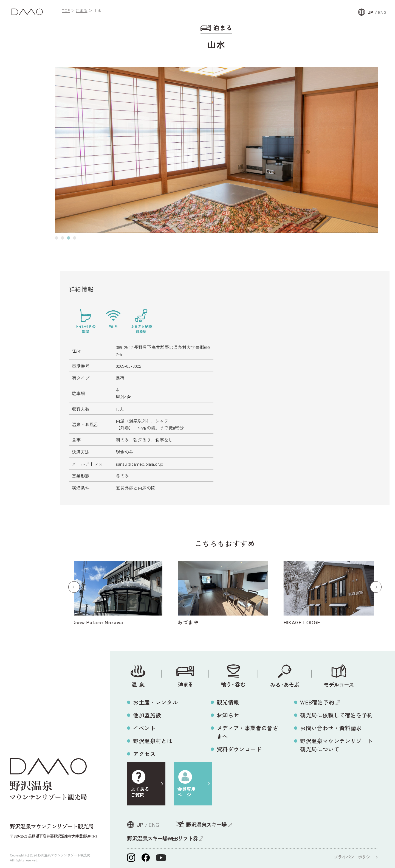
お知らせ (228, 715)
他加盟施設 (147, 715)
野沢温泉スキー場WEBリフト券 (162, 838)
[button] (57, 238)
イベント (144, 728)
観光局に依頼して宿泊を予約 (336, 715)
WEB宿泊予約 (317, 702)
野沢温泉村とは (153, 741)
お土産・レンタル (155, 702)
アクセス (144, 754)
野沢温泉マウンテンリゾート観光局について (336, 745)
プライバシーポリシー (354, 857)
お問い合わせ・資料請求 (331, 728)
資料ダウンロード (239, 749)
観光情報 (228, 702)
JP (370, 12)
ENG (382, 12)
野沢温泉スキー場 (206, 825)
